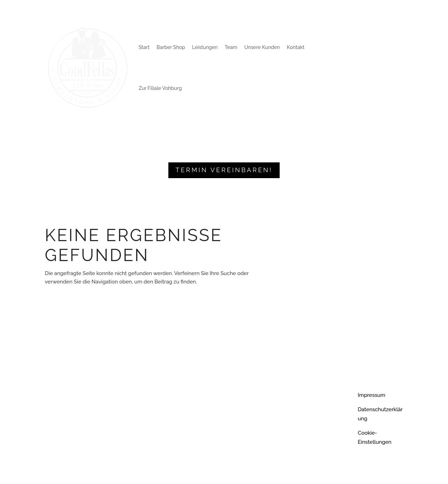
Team (231, 47)
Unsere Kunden (262, 47)
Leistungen (205, 47)
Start (144, 47)
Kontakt (296, 47)
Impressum (372, 395)
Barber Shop (171, 47)
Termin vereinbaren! (224, 170)
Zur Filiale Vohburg (160, 88)
